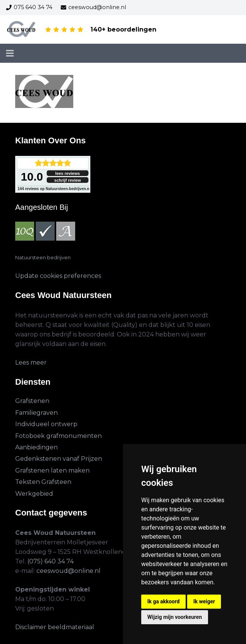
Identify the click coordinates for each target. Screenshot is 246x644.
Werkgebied (34, 494)
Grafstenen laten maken (52, 470)
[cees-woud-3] (21, 30)
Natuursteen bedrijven (43, 258)
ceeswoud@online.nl (69, 571)
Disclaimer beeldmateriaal (55, 627)
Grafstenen (32, 401)
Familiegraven (36, 413)
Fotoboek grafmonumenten (58, 436)
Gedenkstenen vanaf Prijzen (59, 459)
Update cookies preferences (58, 276)
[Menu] (10, 53)
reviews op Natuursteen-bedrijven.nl (54, 189)
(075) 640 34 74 (50, 561)
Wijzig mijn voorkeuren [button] (175, 617)
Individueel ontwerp (46, 424)
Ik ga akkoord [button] (163, 601)
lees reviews (68, 173)
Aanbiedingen (36, 447)
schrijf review (68, 180)
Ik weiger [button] (204, 601)
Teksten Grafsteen (43, 482)
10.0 (32, 177)
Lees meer (31, 362)
